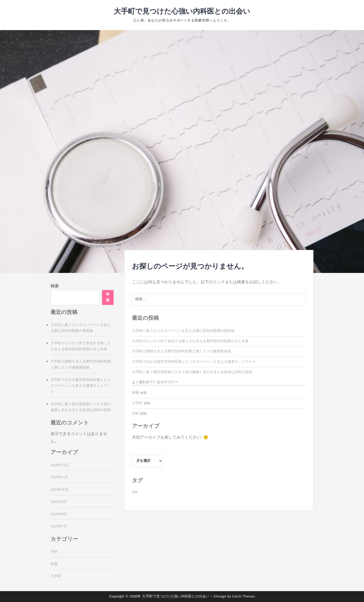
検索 (55, 286)
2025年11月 (59, 477)
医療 (135, 393)
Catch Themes (244, 596)
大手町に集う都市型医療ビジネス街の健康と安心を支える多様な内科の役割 (192, 372)
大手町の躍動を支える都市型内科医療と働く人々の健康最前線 (181, 351)
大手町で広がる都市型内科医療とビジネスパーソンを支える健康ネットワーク (194, 362)
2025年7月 (59, 526)
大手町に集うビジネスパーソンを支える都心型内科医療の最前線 (183, 331)
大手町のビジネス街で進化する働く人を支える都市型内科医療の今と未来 (190, 341)
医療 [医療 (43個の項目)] (135, 492)
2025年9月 (59, 502)
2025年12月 (60, 465)
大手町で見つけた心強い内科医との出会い (182, 12)
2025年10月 (60, 490)
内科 (135, 414)
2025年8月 (59, 514)
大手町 (137, 403)
